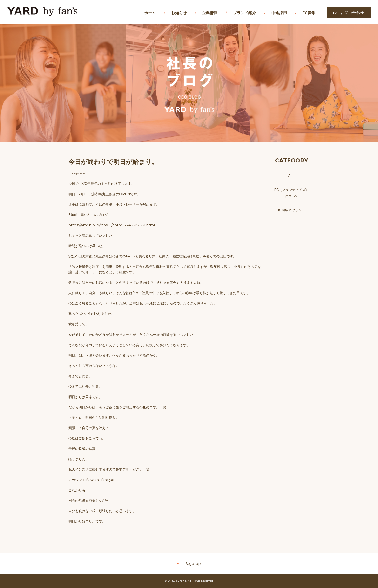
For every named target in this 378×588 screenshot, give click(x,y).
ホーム (150, 13)
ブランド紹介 (244, 13)
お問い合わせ (352, 13)
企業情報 (210, 13)
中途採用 (279, 13)
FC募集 (309, 13)
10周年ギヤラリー (291, 210)
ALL (291, 176)
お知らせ (179, 13)
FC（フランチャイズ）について (292, 193)
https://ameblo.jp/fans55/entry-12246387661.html (112, 225)
